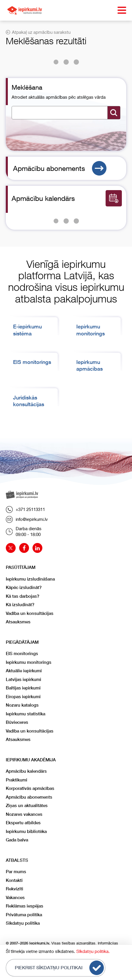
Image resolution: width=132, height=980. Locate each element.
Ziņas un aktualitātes (27, 805)
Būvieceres (17, 722)
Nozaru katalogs (22, 705)
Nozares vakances (24, 814)
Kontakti (14, 880)
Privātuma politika (24, 915)
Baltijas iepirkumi (23, 688)
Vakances (15, 897)
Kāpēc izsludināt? (24, 587)
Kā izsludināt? (20, 605)
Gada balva (17, 840)
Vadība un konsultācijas (30, 613)
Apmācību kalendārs (26, 771)
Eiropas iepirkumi (23, 697)
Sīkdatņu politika (23, 923)
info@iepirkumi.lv (27, 519)
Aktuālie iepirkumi (24, 671)
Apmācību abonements (60, 168)
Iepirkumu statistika (26, 714)
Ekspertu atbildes (23, 823)
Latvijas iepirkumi (23, 679)
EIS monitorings (32, 362)
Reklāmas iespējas (25, 906)
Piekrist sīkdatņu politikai (59, 968)
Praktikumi (17, 780)
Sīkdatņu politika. (93, 951)
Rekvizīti (15, 889)
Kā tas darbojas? (22, 596)
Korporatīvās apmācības (30, 788)
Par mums (16, 872)
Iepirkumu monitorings (29, 662)
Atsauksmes (18, 622)
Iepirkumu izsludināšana (30, 579)
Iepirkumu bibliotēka (26, 831)
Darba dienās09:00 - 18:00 (24, 531)
